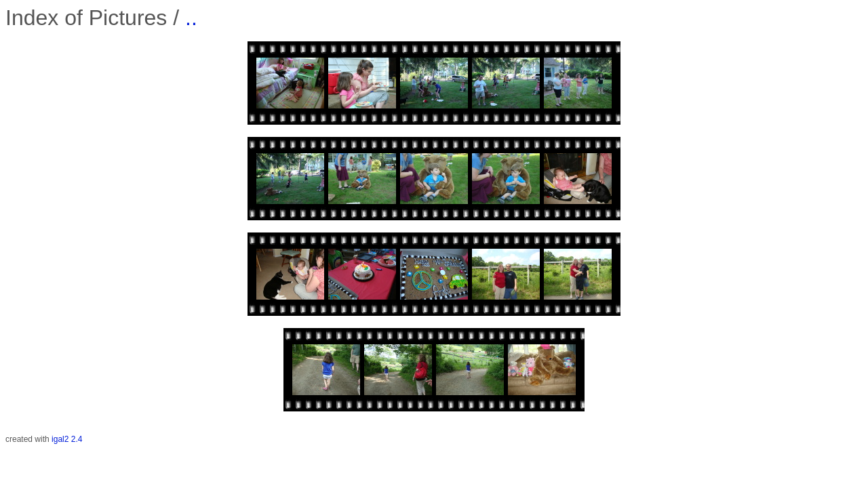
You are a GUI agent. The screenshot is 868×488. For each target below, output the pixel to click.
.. (191, 18)
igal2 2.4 (67, 439)
